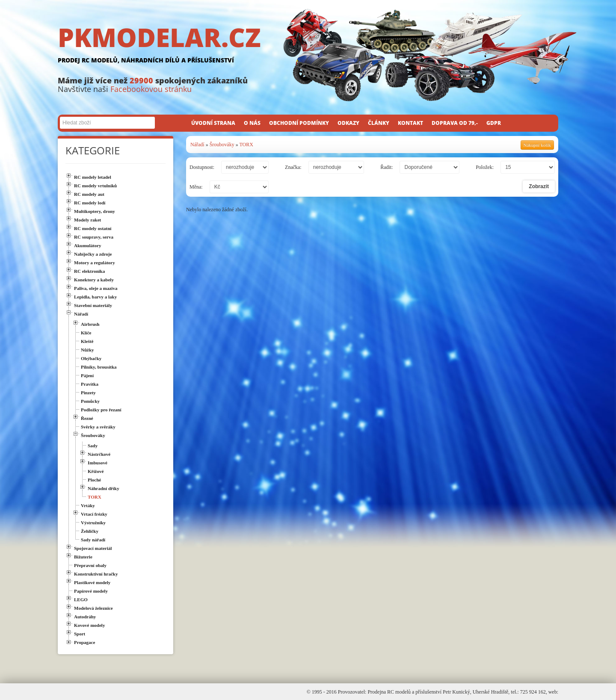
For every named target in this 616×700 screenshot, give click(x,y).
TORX (246, 145)
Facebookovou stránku (151, 89)
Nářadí (197, 145)
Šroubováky (222, 145)
